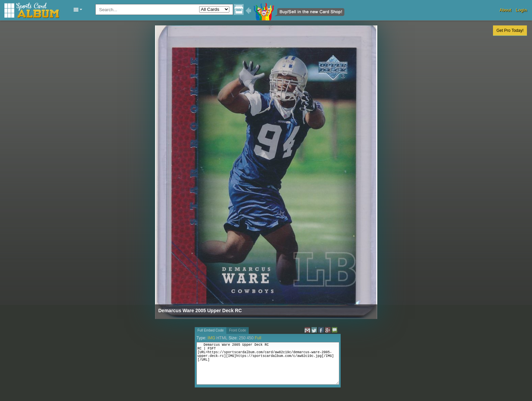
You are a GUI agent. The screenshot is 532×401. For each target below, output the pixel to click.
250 (242, 338)
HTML (222, 338)
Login (521, 10)
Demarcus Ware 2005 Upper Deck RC (200, 310)
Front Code (237, 330)
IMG (212, 338)
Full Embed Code (211, 330)
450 (250, 338)
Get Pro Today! (510, 31)
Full (258, 338)
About (505, 10)
